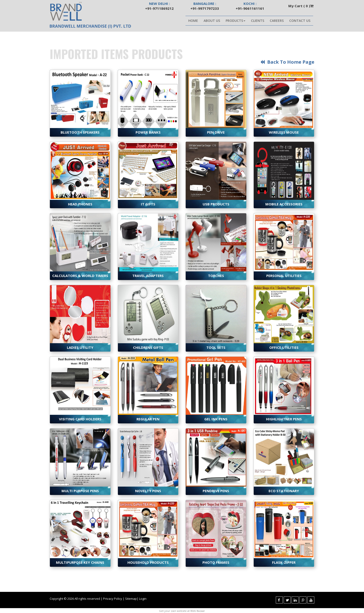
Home (193, 21)
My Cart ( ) (301, 6)
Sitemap (131, 599)
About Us (212, 21)
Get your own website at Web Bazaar (182, 611)
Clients (258, 21)
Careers (277, 21)
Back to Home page (287, 62)
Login (143, 599)
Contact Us (300, 21)
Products (236, 21)
